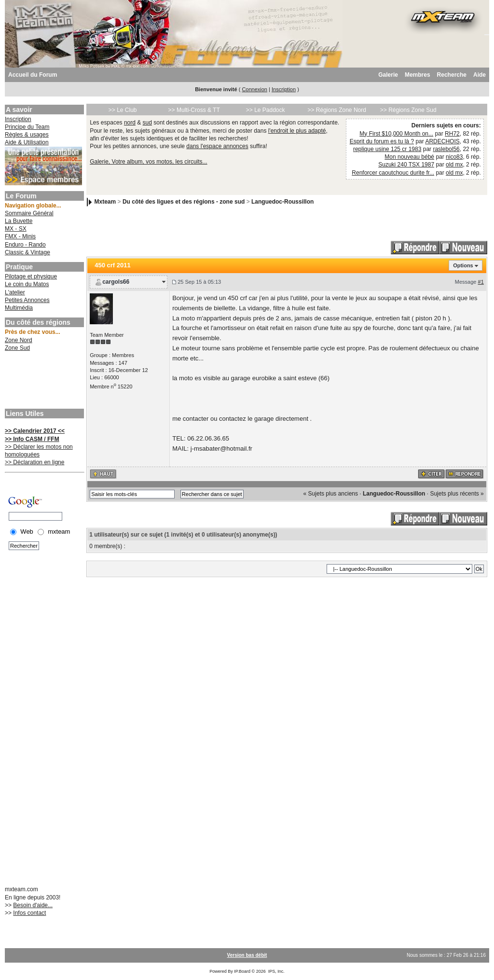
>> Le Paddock (266, 110)
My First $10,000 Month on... (396, 134)
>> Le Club (123, 110)
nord (130, 123)
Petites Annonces (27, 300)
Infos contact (29, 913)
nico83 (454, 157)
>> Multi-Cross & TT (194, 110)
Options (463, 265)
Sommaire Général (29, 213)
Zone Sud (17, 348)
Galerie (388, 75)
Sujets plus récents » (457, 494)
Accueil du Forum (33, 75)
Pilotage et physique (31, 276)
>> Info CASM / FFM (32, 439)
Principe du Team (27, 127)
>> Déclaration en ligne (34, 462)
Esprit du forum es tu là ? (382, 141)
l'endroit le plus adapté (297, 131)
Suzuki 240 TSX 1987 (406, 165)
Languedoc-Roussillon (282, 202)
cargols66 (116, 282)
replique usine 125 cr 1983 (387, 149)
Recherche (452, 75)
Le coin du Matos (27, 284)
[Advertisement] (43, 381)
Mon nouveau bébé (409, 157)
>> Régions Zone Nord (336, 110)
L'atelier (15, 292)
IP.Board (242, 971)
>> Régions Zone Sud (408, 110)
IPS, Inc (276, 971)
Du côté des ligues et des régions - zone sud (184, 202)
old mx (454, 165)
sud (147, 123)
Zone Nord (19, 340)
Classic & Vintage (27, 252)
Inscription (284, 89)
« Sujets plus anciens (331, 494)
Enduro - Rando (25, 245)
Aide (480, 75)
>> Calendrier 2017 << (35, 431)
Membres (418, 75)
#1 (481, 282)
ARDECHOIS (442, 141)
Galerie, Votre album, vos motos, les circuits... (148, 162)
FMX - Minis (20, 236)
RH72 (452, 134)
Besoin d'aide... (33, 905)
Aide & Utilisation (27, 142)
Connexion (254, 89)
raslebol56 (446, 149)
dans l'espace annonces (217, 146)
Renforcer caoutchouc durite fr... (393, 173)
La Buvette (19, 221)
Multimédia (19, 308)
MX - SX (16, 229)
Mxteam (105, 202)
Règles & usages (27, 135)
